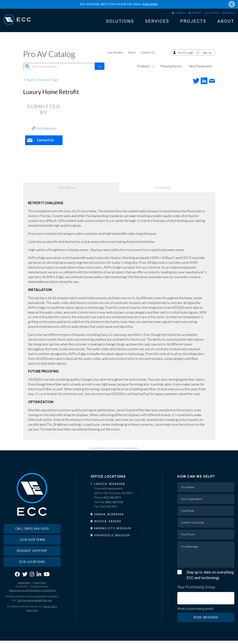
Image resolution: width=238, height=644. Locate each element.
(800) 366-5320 (114, 505)
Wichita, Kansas (108, 525)
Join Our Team (32, 548)
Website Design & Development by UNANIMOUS (32, 599)
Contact (211, 13)
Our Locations (32, 570)
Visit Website (44, 132)
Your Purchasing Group (196, 590)
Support (191, 13)
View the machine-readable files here (35, 609)
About (226, 22)
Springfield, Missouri (112, 539)
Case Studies (115, 56)
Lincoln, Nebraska (110, 487)
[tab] (119, 487)
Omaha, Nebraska (109, 518)
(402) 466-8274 (112, 501)
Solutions (120, 22)
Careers (172, 13)
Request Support (32, 559)
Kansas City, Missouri (113, 532)
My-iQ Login (186, 56)
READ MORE (150, 4)
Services (157, 22)
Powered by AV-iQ (130, 451)
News (132, 56)
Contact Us (148, 56)
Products (145, 69)
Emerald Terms (97, 451)
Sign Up (207, 56)
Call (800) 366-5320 (32, 537)
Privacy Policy (113, 451)
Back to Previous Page (41, 83)
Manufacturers (171, 69)
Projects (193, 22)
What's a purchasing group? (196, 612)
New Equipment (200, 69)
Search (229, 13)
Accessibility (24, 591)
